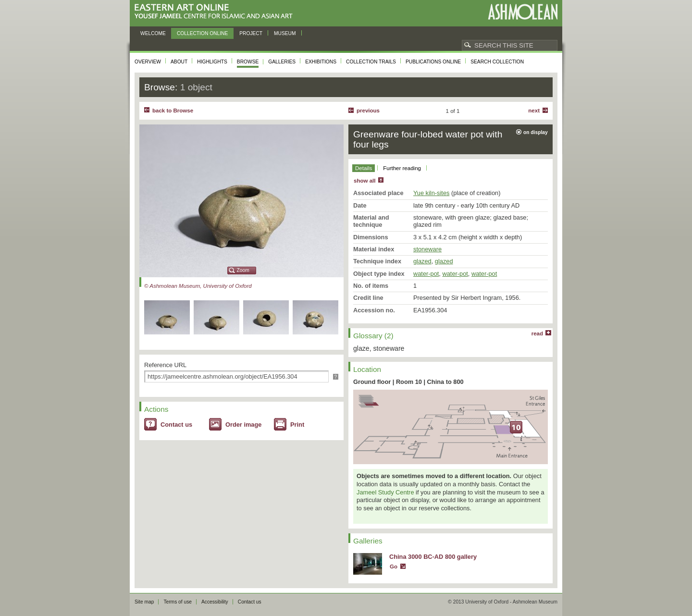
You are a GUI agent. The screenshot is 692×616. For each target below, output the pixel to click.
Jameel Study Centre (385, 492)
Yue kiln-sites (431, 193)
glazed (422, 261)
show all (365, 181)
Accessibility (215, 602)
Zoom (243, 270)
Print (297, 425)
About (179, 62)
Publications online (433, 62)
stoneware (427, 249)
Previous (368, 111)
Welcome (153, 33)
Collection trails (371, 62)
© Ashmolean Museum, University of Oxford (198, 286)
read (537, 333)
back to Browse (173, 111)
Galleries (282, 62)
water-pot (426, 274)
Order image (243, 425)
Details (364, 168)
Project (251, 33)
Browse (248, 62)
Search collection (497, 62)
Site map (144, 602)
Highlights (212, 62)
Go (394, 567)
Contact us (176, 425)
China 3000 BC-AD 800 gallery (433, 557)
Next (534, 111)
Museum (285, 33)
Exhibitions (321, 62)
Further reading (402, 168)
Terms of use (178, 602)
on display (536, 132)
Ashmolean (523, 12)
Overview (148, 62)
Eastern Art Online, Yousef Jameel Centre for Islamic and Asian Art (216, 12)
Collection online (202, 33)
